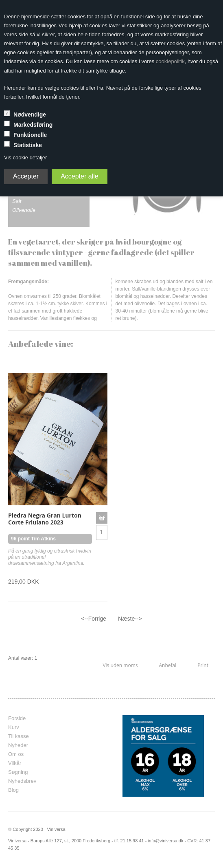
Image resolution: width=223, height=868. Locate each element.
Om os (16, 754)
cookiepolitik (170, 61)
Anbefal (167, 665)
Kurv (14, 727)
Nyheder (18, 745)
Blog (13, 790)
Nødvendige (30, 115)
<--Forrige (94, 619)
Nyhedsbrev (22, 781)
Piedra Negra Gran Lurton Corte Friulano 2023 (45, 519)
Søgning (18, 772)
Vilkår (15, 763)
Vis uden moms (120, 665)
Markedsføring (33, 125)
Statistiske (28, 145)
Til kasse (19, 736)
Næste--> (130, 619)
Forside (17, 718)
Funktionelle (30, 135)
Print (203, 665)
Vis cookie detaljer (25, 158)
